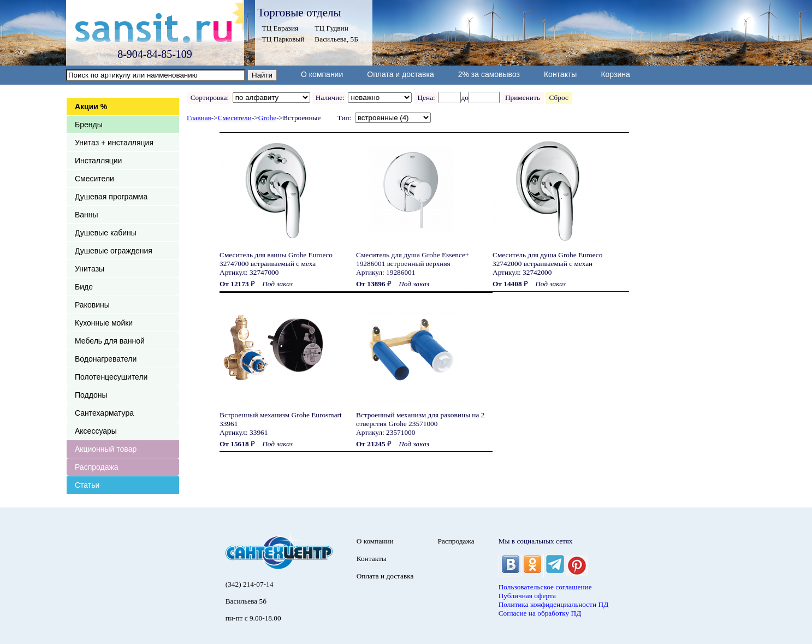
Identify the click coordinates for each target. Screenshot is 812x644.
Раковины (92, 305)
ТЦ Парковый (283, 39)
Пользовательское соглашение (545, 587)
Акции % (91, 107)
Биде (84, 287)
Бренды (89, 125)
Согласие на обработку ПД (540, 613)
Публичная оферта (527, 596)
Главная (199, 118)
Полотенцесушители (111, 377)
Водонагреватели (106, 359)
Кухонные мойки (104, 323)
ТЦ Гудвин (331, 28)
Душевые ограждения (114, 251)
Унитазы (90, 269)
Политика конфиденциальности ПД (554, 604)
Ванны (87, 215)
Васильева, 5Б (336, 39)
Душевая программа (111, 197)
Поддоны (91, 395)
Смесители (94, 179)
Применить (522, 98)
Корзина (615, 74)
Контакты (560, 74)
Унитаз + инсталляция (114, 143)
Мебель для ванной (110, 341)
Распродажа (97, 467)
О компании (322, 74)
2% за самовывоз (489, 74)
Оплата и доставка (400, 74)
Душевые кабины (106, 233)
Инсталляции (98, 161)
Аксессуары (96, 431)
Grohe (267, 118)
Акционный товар (106, 449)
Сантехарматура (104, 413)
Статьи (87, 485)
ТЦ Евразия (280, 28)
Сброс (559, 98)
